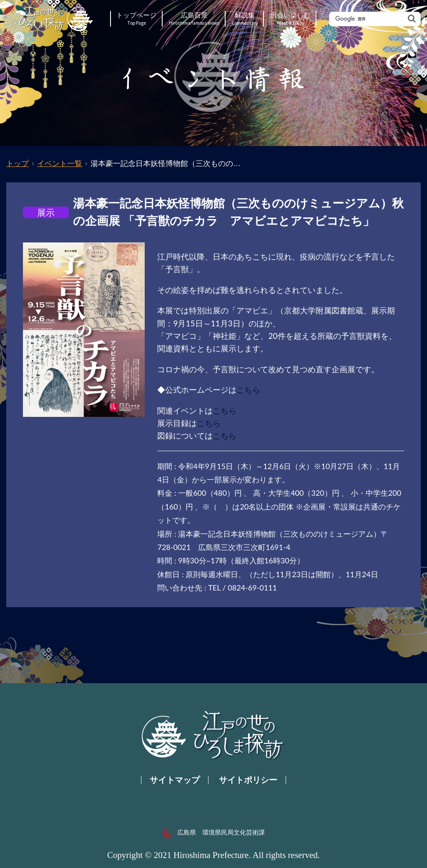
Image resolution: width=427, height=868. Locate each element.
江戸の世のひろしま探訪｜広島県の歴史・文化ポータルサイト (57, 19)
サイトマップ (175, 780)
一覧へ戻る (61, 654)
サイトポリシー (248, 780)
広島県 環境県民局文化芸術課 (214, 833)
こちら (248, 390)
